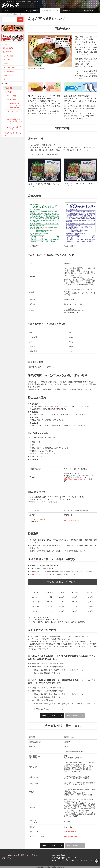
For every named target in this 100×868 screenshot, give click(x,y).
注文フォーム (60, 406)
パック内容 (14, 96)
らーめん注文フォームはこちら (52, 715)
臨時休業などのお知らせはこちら (75, 479)
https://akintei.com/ (71, 836)
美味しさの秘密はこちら (75, 715)
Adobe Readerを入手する (72, 520)
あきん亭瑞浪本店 (10, 67)
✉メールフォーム (86, 860)
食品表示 (13, 100)
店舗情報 (67, 11)
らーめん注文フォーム (11, 56)
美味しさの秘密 (31, 11)
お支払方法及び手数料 (16, 128)
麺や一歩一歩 (8, 75)
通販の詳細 (9, 92)
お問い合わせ (88, 11)
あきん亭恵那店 (9, 71)
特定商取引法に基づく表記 (13, 134)
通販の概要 (9, 88)
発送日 (12, 115)
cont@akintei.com (70, 832)
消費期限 (33, 574)
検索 (20, 19)
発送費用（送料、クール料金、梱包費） (16, 121)
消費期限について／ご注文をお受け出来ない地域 (16, 105)
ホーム (8, 11)
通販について (49, 11)
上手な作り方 (8, 60)
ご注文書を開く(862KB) (37, 520)
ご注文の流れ (14, 111)
